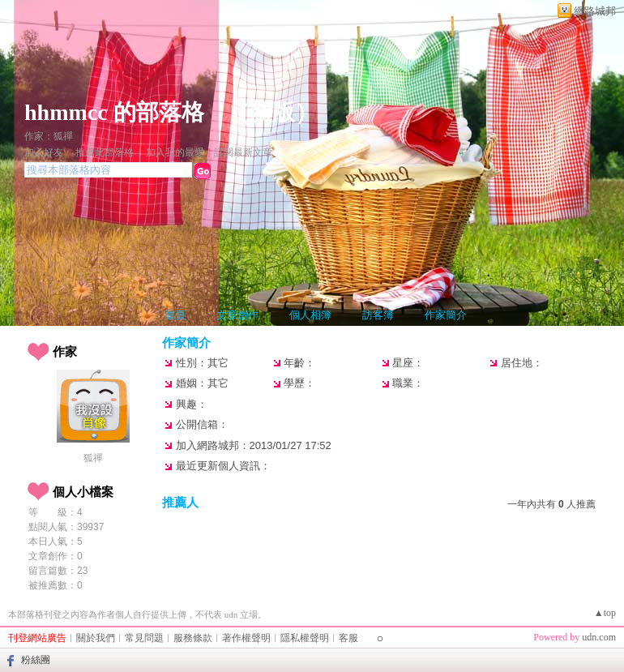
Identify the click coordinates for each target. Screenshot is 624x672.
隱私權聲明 (305, 638)
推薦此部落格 (105, 152)
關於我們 (96, 638)
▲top (605, 613)
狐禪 (93, 458)
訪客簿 (378, 315)
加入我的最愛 (175, 152)
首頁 (175, 315)
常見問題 (144, 638)
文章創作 (237, 315)
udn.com (599, 637)
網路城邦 (595, 11)
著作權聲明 (246, 638)
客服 (348, 638)
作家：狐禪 (49, 136)
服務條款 (193, 638)
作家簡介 (446, 315)
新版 (272, 112)
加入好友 (44, 152)
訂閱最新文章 (243, 152)
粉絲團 (36, 660)
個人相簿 (310, 315)
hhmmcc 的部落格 (114, 112)
